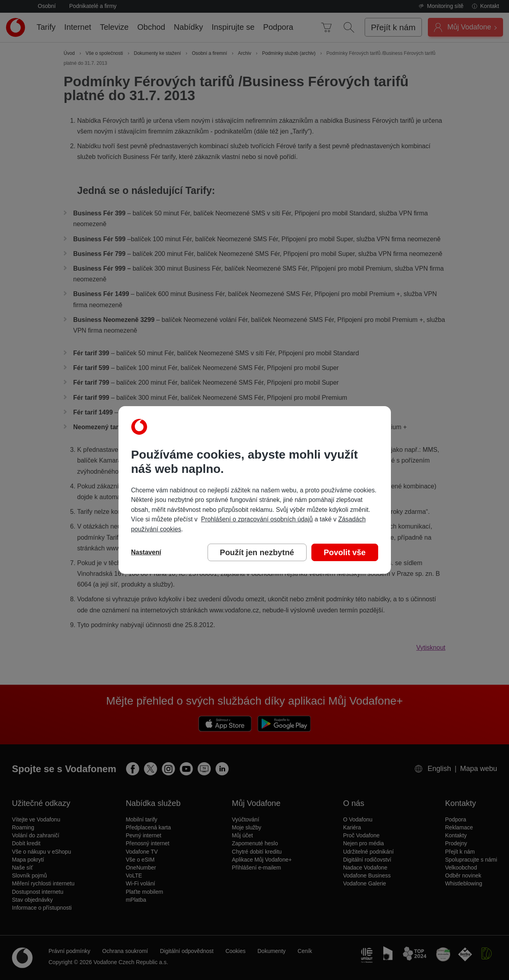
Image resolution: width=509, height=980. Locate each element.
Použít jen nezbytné (257, 552)
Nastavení (146, 552)
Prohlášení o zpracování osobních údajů (257, 519)
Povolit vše (345, 552)
